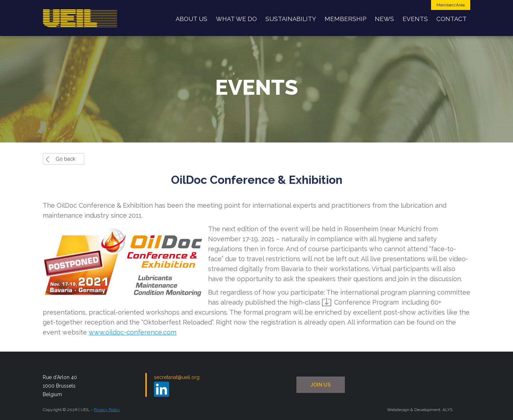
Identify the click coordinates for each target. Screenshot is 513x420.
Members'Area (451, 5)
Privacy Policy (107, 410)
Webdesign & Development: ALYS (420, 410)
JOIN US (321, 385)
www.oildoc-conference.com (133, 332)
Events (415, 19)
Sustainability (291, 19)
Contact (452, 19)
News (384, 19)
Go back (65, 159)
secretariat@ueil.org (177, 377)
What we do (236, 19)
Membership (345, 19)
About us (191, 19)
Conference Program (366, 302)
